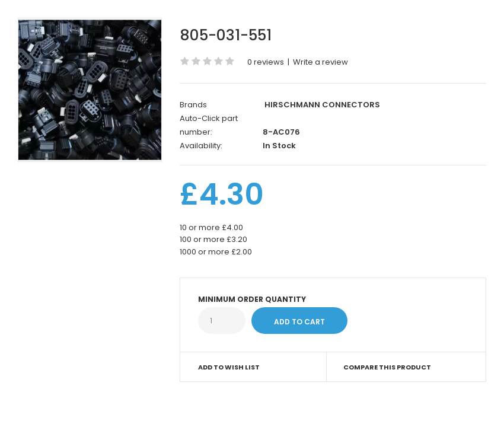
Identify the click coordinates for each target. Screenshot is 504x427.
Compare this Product (387, 367)
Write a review (320, 62)
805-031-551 (226, 35)
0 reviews (266, 62)
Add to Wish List (229, 367)
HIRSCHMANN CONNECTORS (322, 105)
